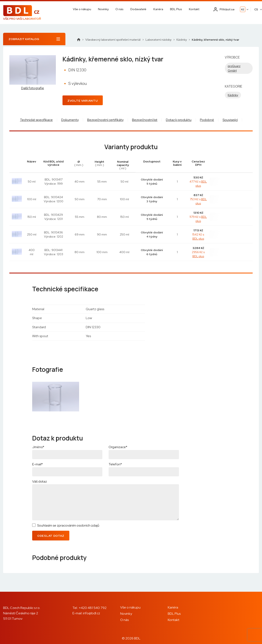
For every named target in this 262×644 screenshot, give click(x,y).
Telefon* (115, 464)
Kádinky (182, 40)
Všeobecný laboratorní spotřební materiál (113, 40)
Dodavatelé (138, 9)
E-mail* (37, 464)
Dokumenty (70, 120)
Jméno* (38, 447)
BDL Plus (176, 9)
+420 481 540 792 (93, 608)
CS (256, 9)
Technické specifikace (36, 120)
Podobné (207, 120)
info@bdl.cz (91, 613)
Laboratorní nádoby (159, 40)
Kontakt (194, 9)
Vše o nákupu (82, 9)
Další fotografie (33, 88)
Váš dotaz (40, 481)
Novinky (103, 9)
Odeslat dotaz (51, 536)
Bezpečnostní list (145, 120)
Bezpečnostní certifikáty (105, 120)
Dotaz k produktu (179, 120)
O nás (119, 9)
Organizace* (118, 447)
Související (230, 120)
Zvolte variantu (83, 101)
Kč (243, 9)
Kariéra (158, 9)
